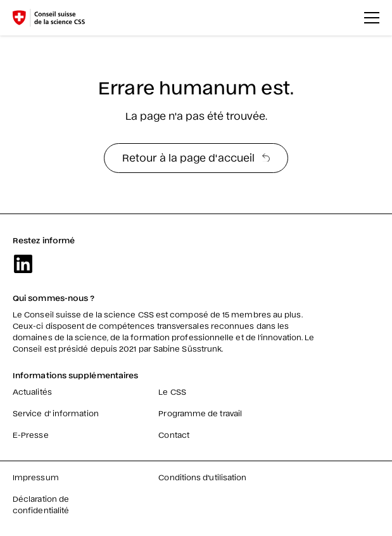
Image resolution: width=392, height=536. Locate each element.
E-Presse (31, 435)
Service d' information (56, 413)
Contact (174, 435)
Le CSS (172, 392)
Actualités (32, 392)
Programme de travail (200, 413)
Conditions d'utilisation (202, 477)
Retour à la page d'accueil (196, 157)
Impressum (36, 477)
